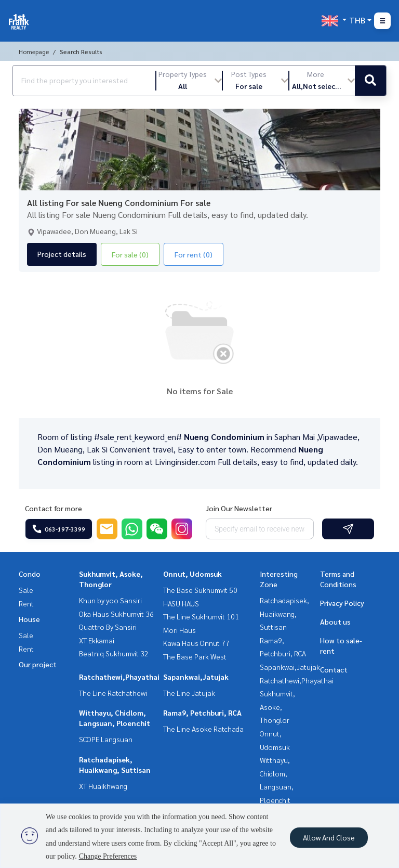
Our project (38, 664)
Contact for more (54, 508)
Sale (26, 590)
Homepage (34, 51)
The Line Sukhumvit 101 (201, 616)
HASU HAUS (181, 603)
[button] (189, 81)
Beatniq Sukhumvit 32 (114, 653)
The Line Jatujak (189, 693)
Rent (26, 603)
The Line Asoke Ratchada (203, 729)
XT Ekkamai (97, 640)
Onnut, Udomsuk (192, 574)
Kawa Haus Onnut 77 (196, 643)
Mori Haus (179, 630)
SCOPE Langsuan (106, 739)
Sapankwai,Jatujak (196, 677)
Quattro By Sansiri (108, 627)
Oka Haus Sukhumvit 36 (116, 614)
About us (335, 621)
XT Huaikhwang (103, 786)
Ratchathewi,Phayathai (119, 677)
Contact (334, 669)
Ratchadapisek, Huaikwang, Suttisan (284, 613)
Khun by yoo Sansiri (110, 600)
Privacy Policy (342, 603)
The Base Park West (195, 656)
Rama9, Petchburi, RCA (202, 712)
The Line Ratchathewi (113, 693)
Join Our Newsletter (239, 508)
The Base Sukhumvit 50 (200, 590)
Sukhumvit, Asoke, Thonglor (277, 707)
